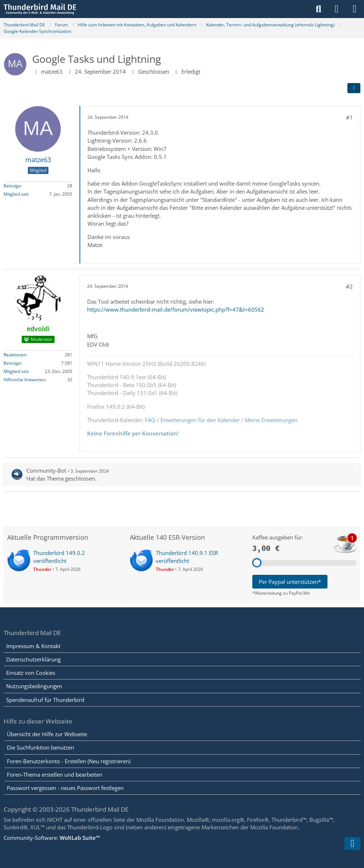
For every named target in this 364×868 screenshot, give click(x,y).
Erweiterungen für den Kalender (200, 420)
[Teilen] (354, 88)
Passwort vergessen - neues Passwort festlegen (65, 788)
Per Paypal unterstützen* (290, 582)
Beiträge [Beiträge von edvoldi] (12, 363)
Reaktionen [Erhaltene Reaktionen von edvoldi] (15, 354)
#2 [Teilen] (349, 286)
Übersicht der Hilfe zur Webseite (47, 734)
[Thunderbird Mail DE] (40, 9)
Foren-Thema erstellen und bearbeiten (55, 774)
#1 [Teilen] (349, 117)
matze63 (52, 71)
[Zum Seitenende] (352, 843)
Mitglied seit (16, 194)
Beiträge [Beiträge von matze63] (12, 185)
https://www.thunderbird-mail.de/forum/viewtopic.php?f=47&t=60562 (176, 309)
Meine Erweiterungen (271, 420)
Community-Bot (46, 470)
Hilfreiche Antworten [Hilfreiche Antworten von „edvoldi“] (24, 379)
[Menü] (355, 9)
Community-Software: (52, 838)
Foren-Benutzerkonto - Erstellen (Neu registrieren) (69, 761)
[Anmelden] (337, 9)
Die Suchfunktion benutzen (40, 747)
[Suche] (318, 9)
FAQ (150, 420)
